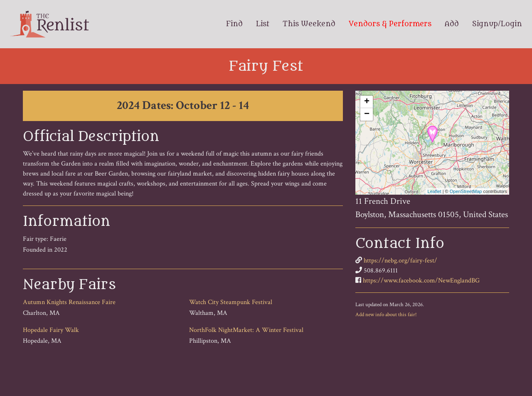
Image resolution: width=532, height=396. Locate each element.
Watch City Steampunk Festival (231, 302)
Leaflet (435, 191)
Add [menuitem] (452, 24)
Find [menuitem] (234, 24)
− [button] (367, 114)
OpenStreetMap (466, 191)
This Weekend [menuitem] (309, 24)
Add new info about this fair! (386, 314)
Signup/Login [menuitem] (497, 24)
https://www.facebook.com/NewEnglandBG (421, 281)
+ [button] (367, 102)
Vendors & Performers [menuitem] (390, 24)
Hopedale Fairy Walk (51, 330)
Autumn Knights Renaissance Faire (69, 302)
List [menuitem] (263, 24)
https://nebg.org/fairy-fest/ (400, 261)
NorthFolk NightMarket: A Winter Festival (246, 330)
